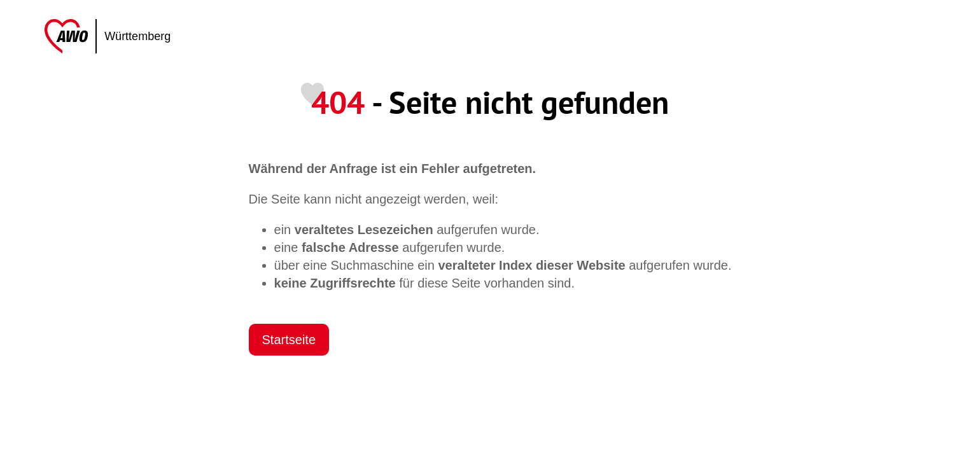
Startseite (289, 340)
